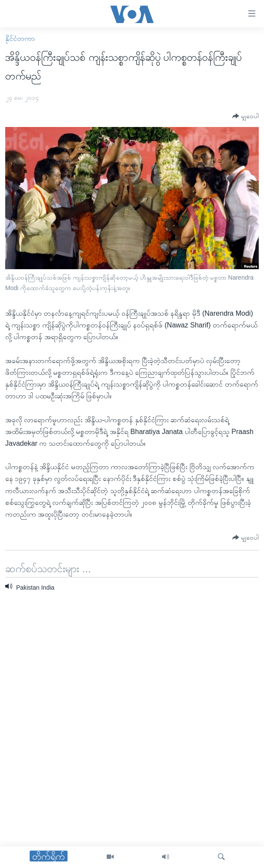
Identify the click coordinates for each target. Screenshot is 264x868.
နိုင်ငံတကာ (20, 38)
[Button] (245, 116)
